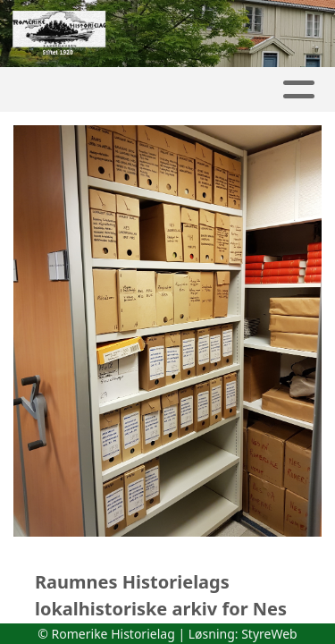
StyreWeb (269, 634)
